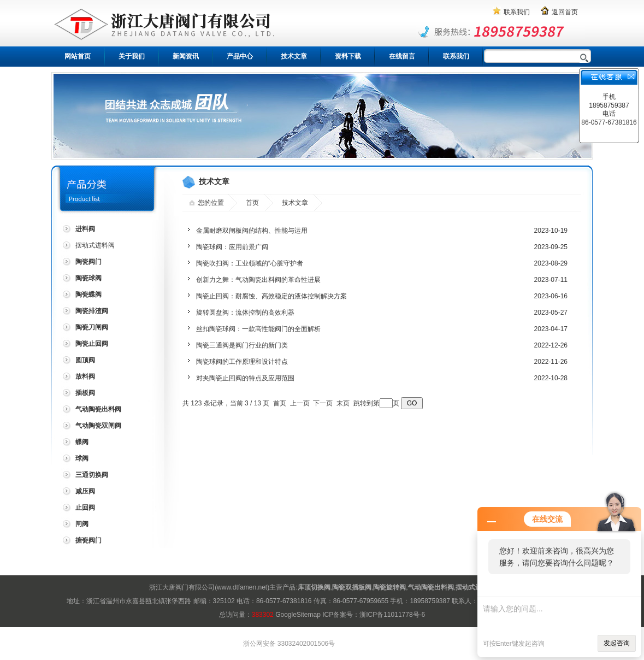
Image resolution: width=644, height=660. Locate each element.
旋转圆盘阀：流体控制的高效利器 (245, 313)
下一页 (323, 403)
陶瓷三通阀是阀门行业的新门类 (242, 345)
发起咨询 (617, 643)
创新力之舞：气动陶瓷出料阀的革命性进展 (258, 280)
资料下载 (348, 56)
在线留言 (402, 56)
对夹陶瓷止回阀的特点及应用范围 (245, 378)
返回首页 (565, 12)
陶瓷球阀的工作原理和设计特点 (242, 362)
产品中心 (240, 56)
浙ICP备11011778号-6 (392, 615)
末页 (343, 403)
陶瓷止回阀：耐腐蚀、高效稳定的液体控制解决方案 (271, 296)
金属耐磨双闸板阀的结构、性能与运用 (252, 231)
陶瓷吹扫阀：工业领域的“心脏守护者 (250, 263)
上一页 (300, 403)
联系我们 (517, 12)
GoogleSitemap (298, 615)
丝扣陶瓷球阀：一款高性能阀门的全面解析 (258, 329)
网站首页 (78, 56)
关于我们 (132, 56)
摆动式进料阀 (95, 245)
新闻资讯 (186, 56)
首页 (252, 203)
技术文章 (294, 56)
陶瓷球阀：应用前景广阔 (232, 247)
